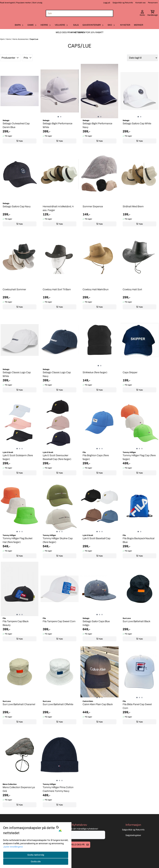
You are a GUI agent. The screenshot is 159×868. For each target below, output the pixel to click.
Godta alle (36, 862)
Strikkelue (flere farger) (95, 372)
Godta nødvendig (36, 855)
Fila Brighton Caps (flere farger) (96, 457)
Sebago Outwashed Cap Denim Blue (16, 125)
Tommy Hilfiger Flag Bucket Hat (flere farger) (18, 540)
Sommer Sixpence (93, 206)
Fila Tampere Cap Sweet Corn (59, 621)
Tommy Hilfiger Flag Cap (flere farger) (139, 457)
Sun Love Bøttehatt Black (136, 621)
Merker (139, 25)
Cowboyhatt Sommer (14, 289)
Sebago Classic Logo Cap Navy (57, 374)
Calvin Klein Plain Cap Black (98, 704)
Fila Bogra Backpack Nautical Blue (139, 540)
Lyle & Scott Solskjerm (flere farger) (18, 457)
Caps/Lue (34, 39)
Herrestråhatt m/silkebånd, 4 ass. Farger (58, 208)
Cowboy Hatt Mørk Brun (96, 289)
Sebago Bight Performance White (58, 125)
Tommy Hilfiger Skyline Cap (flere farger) (58, 540)
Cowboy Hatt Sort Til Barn (57, 289)
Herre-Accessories (20, 39)
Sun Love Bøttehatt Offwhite (58, 704)
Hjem (2, 39)
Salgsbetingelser (133, 843)
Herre (9, 39)
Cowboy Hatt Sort (132, 289)
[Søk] (79, 13)
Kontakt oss (140, 3)
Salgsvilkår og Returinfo (123, 3)
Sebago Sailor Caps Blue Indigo (96, 623)
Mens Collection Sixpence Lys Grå (19, 789)
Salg (76, 25)
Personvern (153, 3)
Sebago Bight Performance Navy (97, 125)
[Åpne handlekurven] (153, 13)
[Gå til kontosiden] (142, 13)
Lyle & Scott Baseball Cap (97, 538)
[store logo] (19, 13)
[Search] (110, 13)
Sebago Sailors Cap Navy (17, 206)
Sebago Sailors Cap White (137, 123)
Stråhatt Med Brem (133, 206)
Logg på (107, 3)
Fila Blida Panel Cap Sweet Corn (137, 706)
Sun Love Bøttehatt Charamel (19, 704)
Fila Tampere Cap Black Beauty (16, 623)
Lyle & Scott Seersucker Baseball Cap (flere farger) (57, 457)
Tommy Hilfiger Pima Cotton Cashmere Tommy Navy (58, 789)
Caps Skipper (130, 372)
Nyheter (125, 25)
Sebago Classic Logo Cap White (17, 374)
